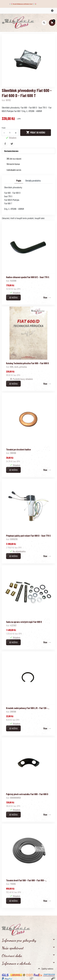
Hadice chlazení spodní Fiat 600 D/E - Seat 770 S (28, 277)
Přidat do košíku (36, 132)
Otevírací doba (12, 956)
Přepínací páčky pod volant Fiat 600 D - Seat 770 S (28, 536)
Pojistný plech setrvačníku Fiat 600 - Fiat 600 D (27, 794)
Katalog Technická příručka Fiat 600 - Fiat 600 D (27, 363)
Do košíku (13, 297)
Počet (4, 128)
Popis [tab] (19, 181)
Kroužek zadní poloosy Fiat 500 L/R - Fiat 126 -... (28, 708)
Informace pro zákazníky (19, 940)
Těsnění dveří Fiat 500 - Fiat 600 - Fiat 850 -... (26, 880)
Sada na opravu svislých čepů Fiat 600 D (24, 622)
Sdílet (5, 144)
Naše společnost (13, 948)
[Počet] (10, 132)
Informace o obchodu (16, 963)
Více (45, 297)
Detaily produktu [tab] (33, 181)
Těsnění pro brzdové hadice (18, 449)
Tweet (12, 144)
